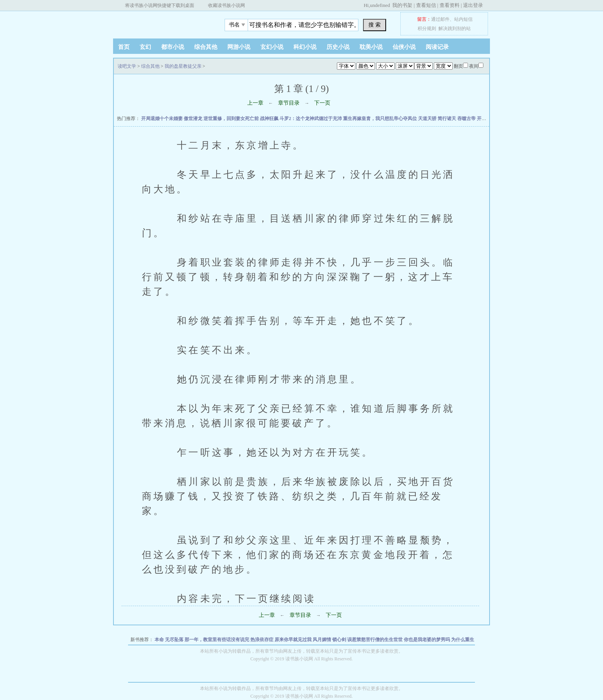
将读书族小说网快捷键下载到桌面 (160, 5)
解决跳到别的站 (455, 28)
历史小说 (338, 47)
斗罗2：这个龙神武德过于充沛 (311, 119)
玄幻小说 (272, 47)
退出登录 (473, 5)
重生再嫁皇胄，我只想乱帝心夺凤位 (381, 119)
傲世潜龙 (194, 119)
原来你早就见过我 (294, 640)
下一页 (322, 103)
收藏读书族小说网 (227, 5)
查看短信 (426, 5)
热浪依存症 (262, 640)
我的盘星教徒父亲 (183, 66)
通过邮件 (440, 19)
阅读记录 (437, 47)
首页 (124, 47)
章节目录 (289, 103)
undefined (380, 5)
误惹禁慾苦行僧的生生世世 (376, 640)
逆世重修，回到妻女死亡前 (232, 119)
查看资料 (450, 5)
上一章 (255, 103)
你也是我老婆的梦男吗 (427, 640)
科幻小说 (305, 47)
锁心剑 (340, 640)
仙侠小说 (404, 47)
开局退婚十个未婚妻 (162, 119)
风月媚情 (322, 640)
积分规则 (427, 28)
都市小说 (173, 47)
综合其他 (206, 47)
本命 (160, 640)
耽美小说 (371, 47)
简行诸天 (447, 119)
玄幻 (145, 47)
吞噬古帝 (467, 119)
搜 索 (375, 25)
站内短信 (463, 19)
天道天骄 (428, 119)
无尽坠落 (175, 640)
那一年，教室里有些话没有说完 (217, 640)
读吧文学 (161, 23)
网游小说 (239, 47)
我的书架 (402, 5)
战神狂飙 (270, 119)
